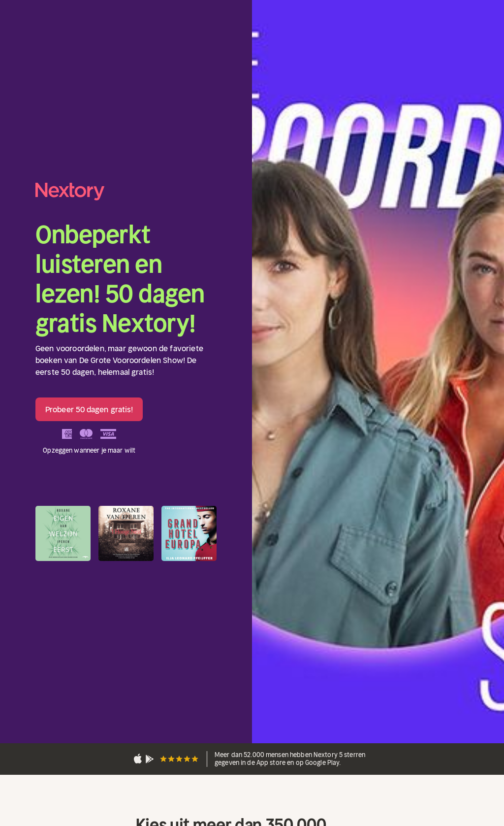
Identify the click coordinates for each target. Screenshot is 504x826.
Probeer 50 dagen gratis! (89, 409)
